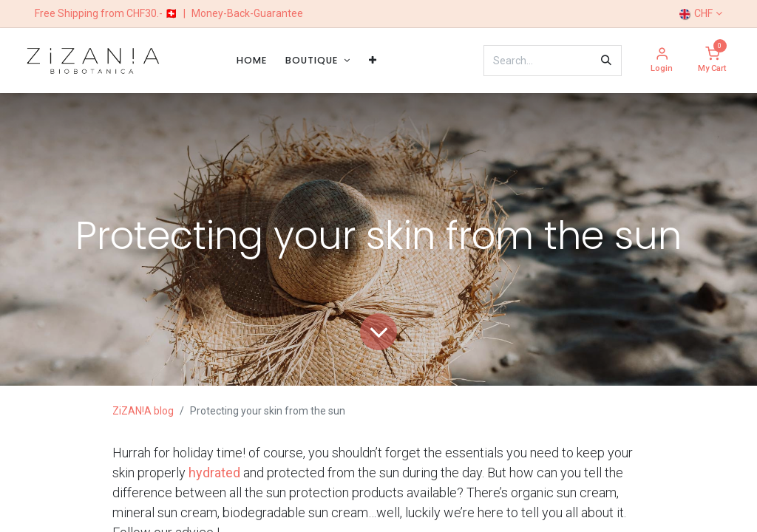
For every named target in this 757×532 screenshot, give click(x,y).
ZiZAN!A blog (143, 411)
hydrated (214, 473)
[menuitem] (252, 60)
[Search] (606, 61)
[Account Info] (662, 61)
